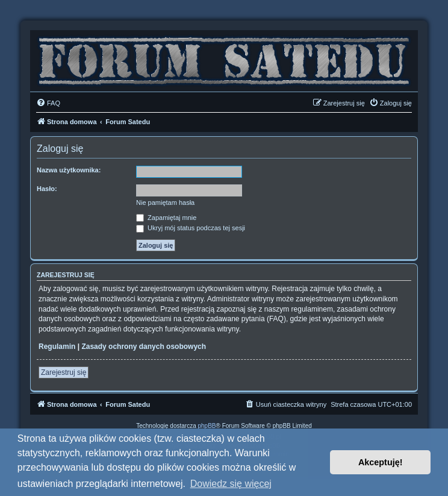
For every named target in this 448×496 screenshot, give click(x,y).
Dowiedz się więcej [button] (231, 484)
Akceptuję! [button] (381, 462)
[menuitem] (48, 103)
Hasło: (47, 189)
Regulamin (57, 347)
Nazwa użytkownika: (69, 170)
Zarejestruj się (64, 372)
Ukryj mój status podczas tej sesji (191, 228)
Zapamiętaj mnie (166, 218)
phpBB (207, 426)
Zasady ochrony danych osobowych (144, 347)
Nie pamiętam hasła (165, 202)
